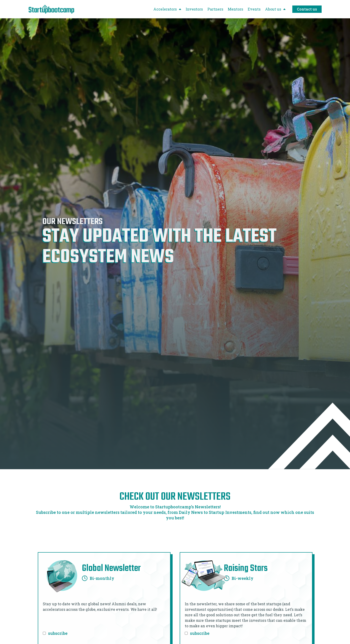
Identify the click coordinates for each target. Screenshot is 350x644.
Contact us (307, 9)
